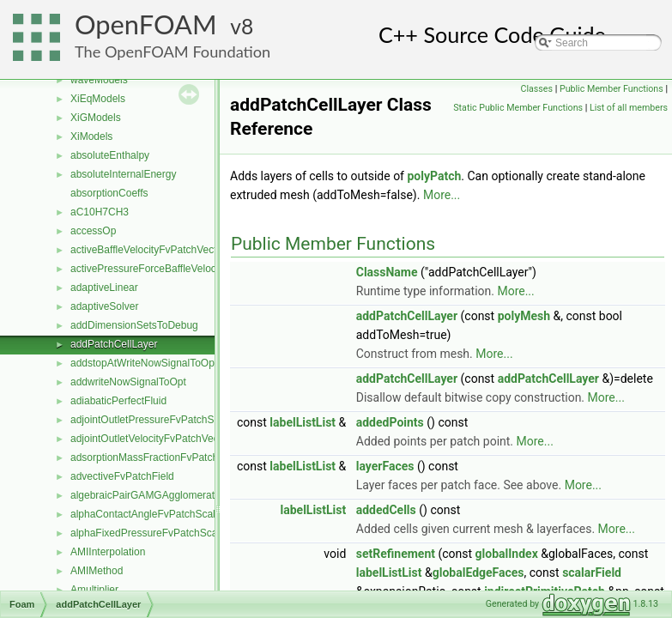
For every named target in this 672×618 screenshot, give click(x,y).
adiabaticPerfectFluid (118, 401)
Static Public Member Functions (518, 108)
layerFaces (385, 466)
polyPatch (434, 176)
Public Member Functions (611, 89)
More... (442, 195)
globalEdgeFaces (478, 573)
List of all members (629, 108)
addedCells (386, 510)
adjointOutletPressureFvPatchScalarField (164, 420)
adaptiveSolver (104, 306)
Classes (537, 89)
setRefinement (396, 554)
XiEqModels (98, 99)
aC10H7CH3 (100, 212)
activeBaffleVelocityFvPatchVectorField (159, 250)
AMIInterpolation (108, 552)
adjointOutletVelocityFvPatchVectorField (162, 439)
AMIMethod (97, 571)
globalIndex (507, 554)
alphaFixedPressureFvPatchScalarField (161, 533)
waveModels (99, 80)
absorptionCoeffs (109, 193)
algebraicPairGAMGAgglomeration (149, 495)
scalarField (592, 573)
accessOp (93, 231)
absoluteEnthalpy (110, 155)
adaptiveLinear (104, 288)
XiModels (91, 136)
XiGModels (96, 118)
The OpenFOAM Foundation (173, 51)
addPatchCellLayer (114, 344)
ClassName (387, 272)
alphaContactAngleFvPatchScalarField (158, 514)
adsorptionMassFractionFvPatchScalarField (170, 457)
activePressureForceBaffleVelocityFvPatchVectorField (193, 269)
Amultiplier (94, 590)
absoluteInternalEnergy (123, 174)
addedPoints (390, 422)
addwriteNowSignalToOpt (128, 382)
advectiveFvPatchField (122, 476)
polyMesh (524, 316)
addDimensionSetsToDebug (134, 325)
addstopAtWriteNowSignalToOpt (144, 363)
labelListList (303, 422)
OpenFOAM (146, 24)
